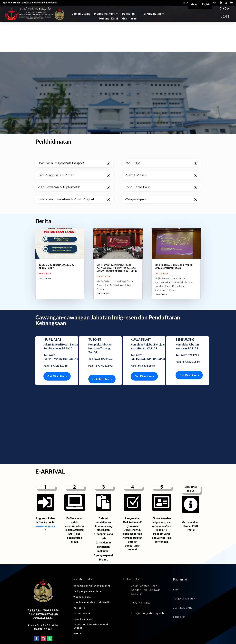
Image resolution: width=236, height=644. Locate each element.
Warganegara (136, 168)
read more (45, 247)
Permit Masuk (136, 144)
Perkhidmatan (151, 14)
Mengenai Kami (105, 14)
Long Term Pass (138, 156)
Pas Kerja (133, 132)
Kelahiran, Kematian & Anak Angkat (66, 168)
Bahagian (128, 14)
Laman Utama (81, 14)
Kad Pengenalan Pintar (56, 144)
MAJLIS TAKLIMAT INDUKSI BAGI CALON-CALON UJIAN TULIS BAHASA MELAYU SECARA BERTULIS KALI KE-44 (117, 237)
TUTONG (95, 308)
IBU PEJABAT (52, 308)
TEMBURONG (185, 308)
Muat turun (129, 19)
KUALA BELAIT (141, 308)
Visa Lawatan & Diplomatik (59, 156)
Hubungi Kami (109, 19)
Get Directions (57, 345)
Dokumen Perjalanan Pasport (61, 132)
